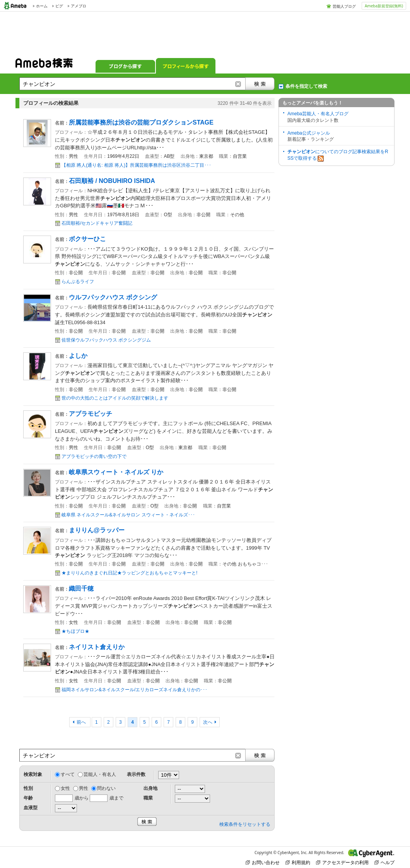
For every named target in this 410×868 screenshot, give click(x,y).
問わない (106, 788)
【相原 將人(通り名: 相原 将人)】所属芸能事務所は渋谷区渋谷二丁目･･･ (136, 165)
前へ (82, 722)
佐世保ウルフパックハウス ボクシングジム (106, 340)
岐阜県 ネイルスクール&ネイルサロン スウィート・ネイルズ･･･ (128, 515)
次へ (208, 722)
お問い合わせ (263, 862)
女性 (65, 788)
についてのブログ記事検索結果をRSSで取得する (338, 155)
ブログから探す (125, 66)
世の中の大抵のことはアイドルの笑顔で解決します (115, 398)
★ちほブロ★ (75, 631)
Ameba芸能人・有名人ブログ (318, 114)
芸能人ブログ (344, 6)
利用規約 (298, 862)
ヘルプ (384, 862)
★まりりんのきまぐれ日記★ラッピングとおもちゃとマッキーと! (129, 573)
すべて (68, 774)
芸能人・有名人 (100, 774)
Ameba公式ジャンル (309, 133)
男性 (84, 788)
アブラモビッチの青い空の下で (94, 456)
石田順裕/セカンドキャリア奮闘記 (97, 223)
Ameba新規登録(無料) (384, 6)
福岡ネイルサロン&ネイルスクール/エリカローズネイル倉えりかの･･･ (134, 690)
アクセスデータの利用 (342, 862)
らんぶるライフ (78, 282)
